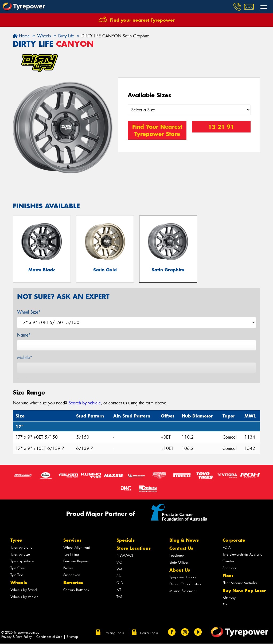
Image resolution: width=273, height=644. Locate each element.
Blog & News (184, 541)
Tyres (16, 541)
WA (119, 570)
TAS (119, 597)
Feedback (177, 556)
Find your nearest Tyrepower (142, 20)
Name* (24, 336)
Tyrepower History (183, 578)
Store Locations (134, 549)
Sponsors (229, 569)
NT (119, 590)
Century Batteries (76, 590)
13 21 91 (221, 127)
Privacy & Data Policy (17, 637)
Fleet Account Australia (240, 583)
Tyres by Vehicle (22, 562)
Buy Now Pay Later (244, 591)
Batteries (73, 583)
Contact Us (181, 549)
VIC (119, 563)
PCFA (227, 548)
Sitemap (72, 637)
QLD (120, 583)
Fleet (228, 576)
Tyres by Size (20, 555)
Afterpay (229, 598)
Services (72, 541)
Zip (225, 605)
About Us (180, 570)
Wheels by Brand (24, 590)
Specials (126, 541)
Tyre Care (18, 569)
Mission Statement (183, 592)
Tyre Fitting (71, 555)
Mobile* (25, 358)
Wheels (19, 583)
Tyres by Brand (22, 548)
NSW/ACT (125, 556)
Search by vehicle (85, 403)
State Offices (179, 563)
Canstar (228, 562)
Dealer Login (149, 634)
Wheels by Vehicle (24, 597)
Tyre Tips (17, 575)
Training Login (114, 634)
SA (119, 577)
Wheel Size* (29, 313)
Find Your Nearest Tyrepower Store (157, 130)
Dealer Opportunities (185, 585)
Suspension (72, 575)
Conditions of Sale (49, 637)
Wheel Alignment (77, 548)
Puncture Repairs (76, 562)
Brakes (68, 569)
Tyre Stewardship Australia (243, 555)
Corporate (234, 541)
